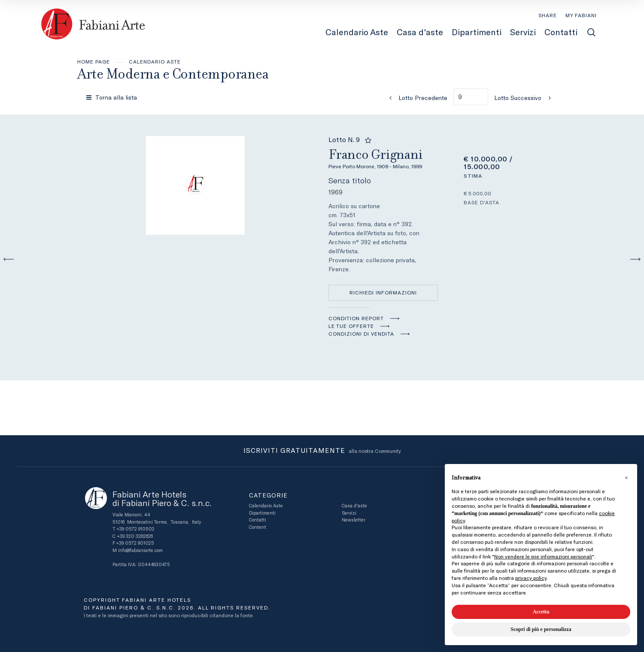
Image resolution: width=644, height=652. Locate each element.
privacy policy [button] (531, 578)
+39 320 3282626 (135, 536)
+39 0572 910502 (135, 529)
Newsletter (354, 520)
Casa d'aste (354, 506)
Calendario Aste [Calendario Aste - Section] (357, 32)
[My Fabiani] (581, 15)
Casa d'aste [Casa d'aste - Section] (420, 32)
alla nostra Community (322, 451)
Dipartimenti (262, 513)
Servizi (349, 513)
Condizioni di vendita (361, 334)
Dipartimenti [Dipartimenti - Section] (477, 32)
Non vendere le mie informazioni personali (543, 557)
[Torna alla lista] (112, 97)
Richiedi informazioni (383, 293)
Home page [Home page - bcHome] (94, 62)
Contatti (258, 520)
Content (258, 527)
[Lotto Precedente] (416, 98)
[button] (626, 478)
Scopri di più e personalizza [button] (541, 629)
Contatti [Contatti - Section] (561, 32)
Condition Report (356, 318)
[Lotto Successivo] (525, 98)
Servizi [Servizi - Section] (523, 32)
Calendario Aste (155, 62)
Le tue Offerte (351, 326)
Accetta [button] (541, 612)
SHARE (548, 15)
